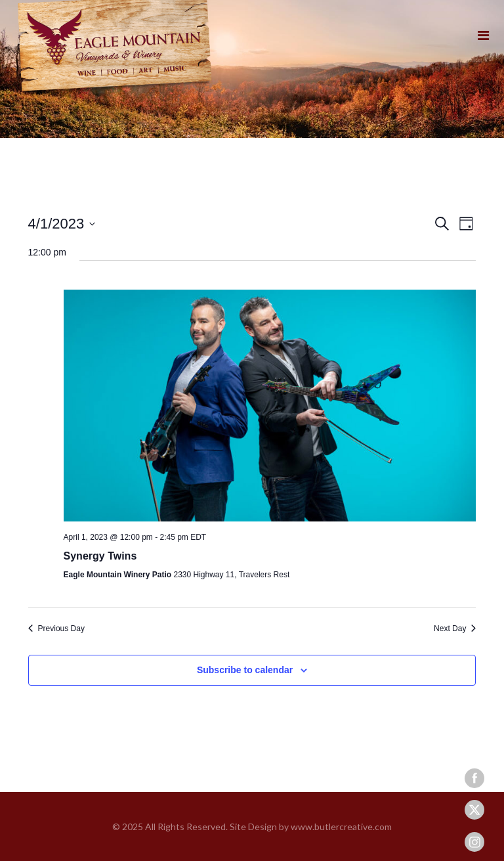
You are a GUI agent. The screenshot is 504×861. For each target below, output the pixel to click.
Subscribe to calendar (245, 670)
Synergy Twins (100, 556)
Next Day (455, 629)
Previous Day (56, 629)
